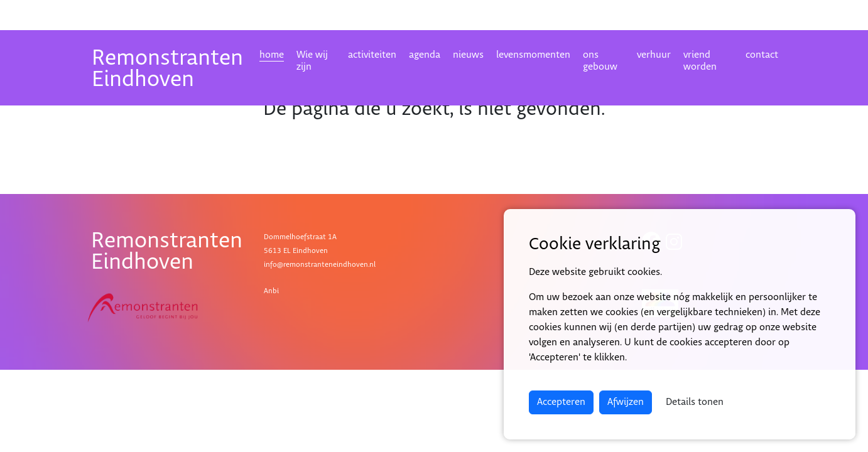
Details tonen (695, 402)
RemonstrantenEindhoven (167, 69)
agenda (425, 55)
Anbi (271, 291)
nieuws (468, 55)
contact (762, 55)
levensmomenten (533, 55)
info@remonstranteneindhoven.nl (320, 265)
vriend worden (700, 61)
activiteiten (372, 55)
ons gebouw (600, 61)
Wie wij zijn (312, 61)
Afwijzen (626, 402)
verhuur (654, 55)
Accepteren (561, 402)
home (272, 55)
